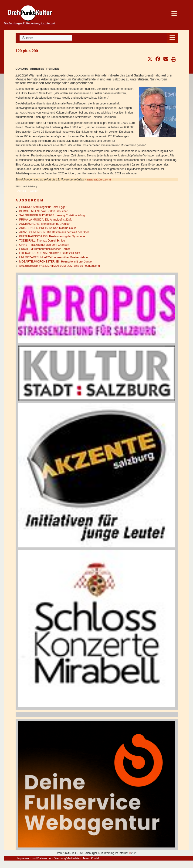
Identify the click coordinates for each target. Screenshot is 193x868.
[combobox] (46, 38)
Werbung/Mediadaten (68, 858)
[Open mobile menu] (172, 38)
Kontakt (96, 858)
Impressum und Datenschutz (35, 858)
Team (86, 858)
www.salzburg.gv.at (99, 180)
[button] (150, 59)
